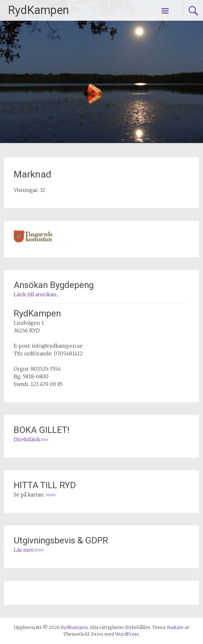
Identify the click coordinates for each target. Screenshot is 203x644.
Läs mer (23, 550)
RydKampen (38, 10)
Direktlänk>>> (31, 439)
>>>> (51, 495)
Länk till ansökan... (36, 294)
